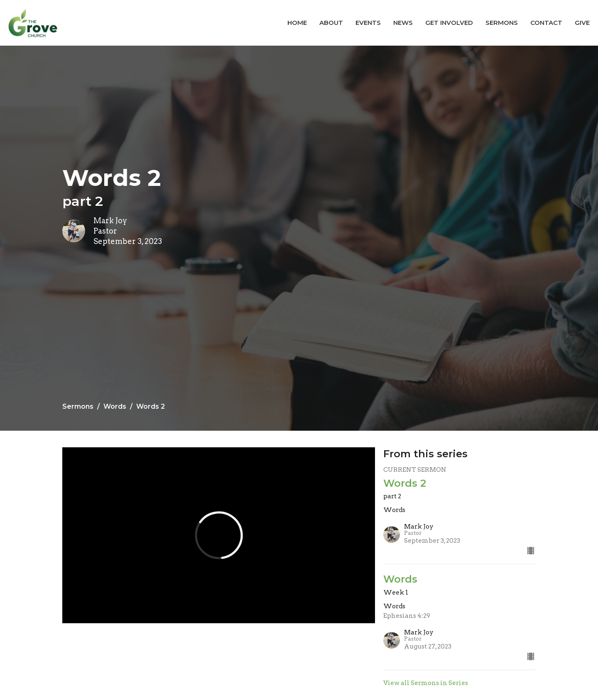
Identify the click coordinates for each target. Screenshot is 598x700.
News (403, 23)
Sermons (502, 23)
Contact (546, 23)
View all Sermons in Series (426, 683)
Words (115, 406)
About (331, 23)
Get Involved (449, 23)
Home (297, 23)
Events (368, 23)
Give (582, 23)
